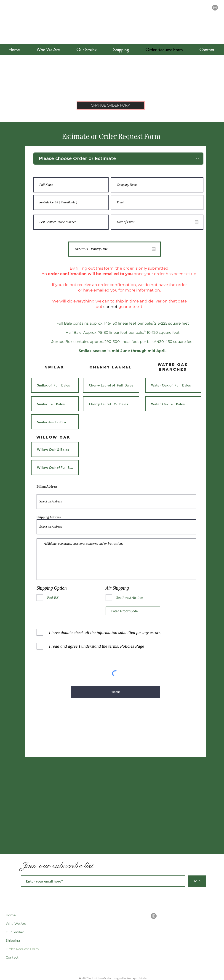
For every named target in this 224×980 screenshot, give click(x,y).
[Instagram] (215, 8)
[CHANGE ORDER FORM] (111, 105)
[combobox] (116, 502)
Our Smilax (15, 932)
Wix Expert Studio (137, 978)
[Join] (197, 881)
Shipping (13, 941)
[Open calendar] (197, 222)
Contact (12, 957)
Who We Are (16, 924)
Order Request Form (22, 949)
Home (11, 915)
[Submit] (115, 692)
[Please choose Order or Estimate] (118, 159)
